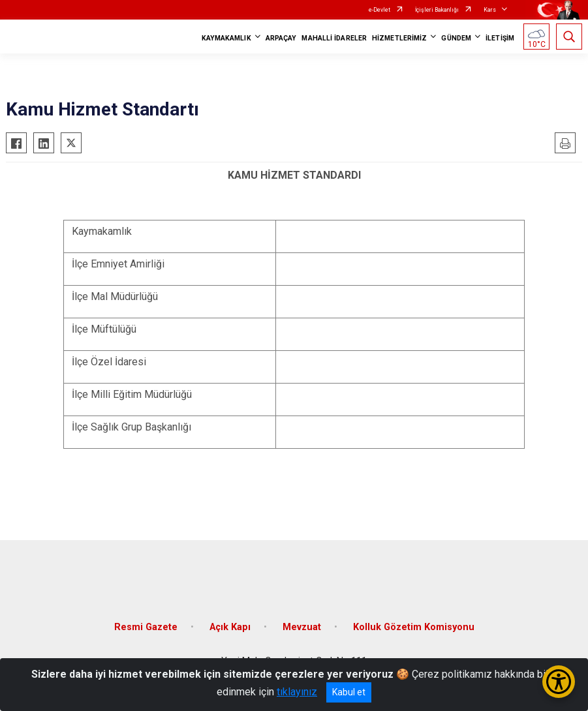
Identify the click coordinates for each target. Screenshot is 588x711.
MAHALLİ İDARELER (334, 38)
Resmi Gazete (146, 627)
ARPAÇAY (281, 38)
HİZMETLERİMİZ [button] (399, 38)
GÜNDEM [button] (456, 38)
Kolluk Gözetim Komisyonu (414, 627)
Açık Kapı (230, 627)
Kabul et (349, 692)
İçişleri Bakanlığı (437, 10)
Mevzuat (302, 627)
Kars (490, 10)
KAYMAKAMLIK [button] (226, 38)
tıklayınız (297, 692)
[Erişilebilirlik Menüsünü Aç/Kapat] (559, 682)
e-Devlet (379, 10)
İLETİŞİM (500, 38)
